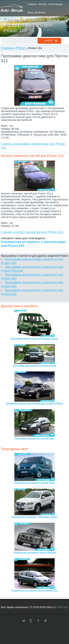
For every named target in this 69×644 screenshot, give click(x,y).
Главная (32, 4)
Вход (30, 12)
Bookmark (40, 12)
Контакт (43, 4)
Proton (21, 48)
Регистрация (56, 4)
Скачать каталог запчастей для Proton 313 (32, 232)
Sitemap (62, 607)
